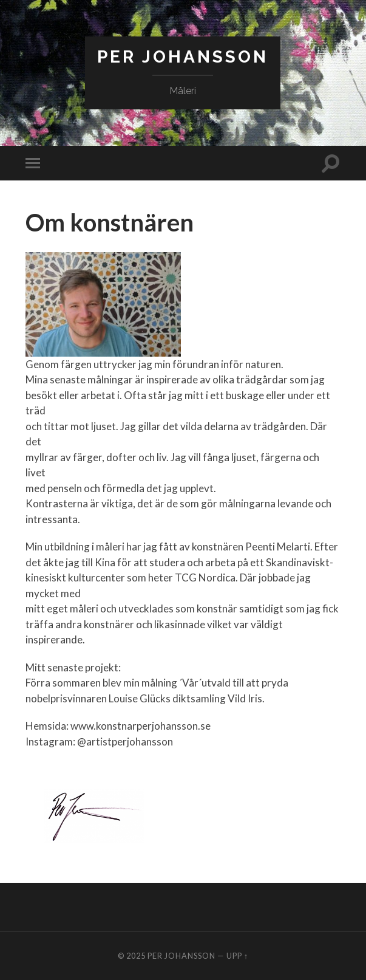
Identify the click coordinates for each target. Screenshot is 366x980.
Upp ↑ (237, 956)
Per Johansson (183, 57)
